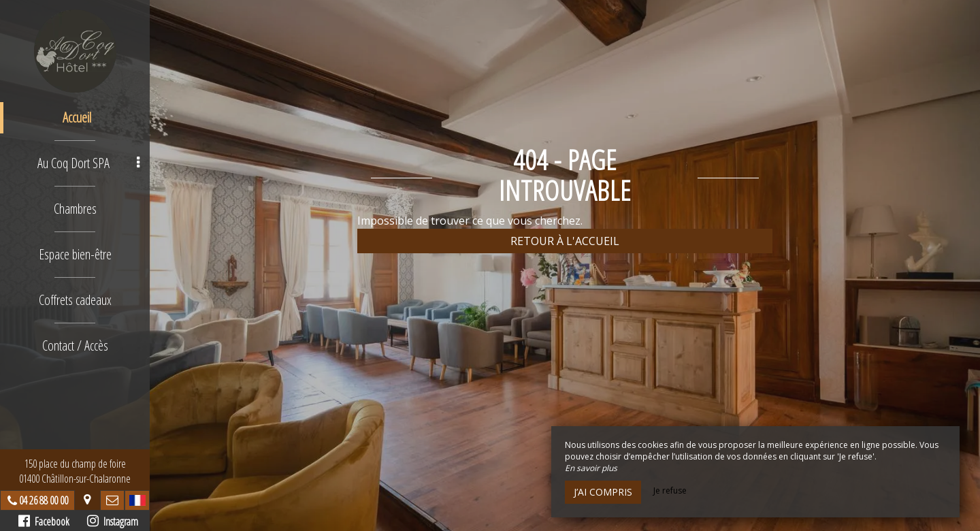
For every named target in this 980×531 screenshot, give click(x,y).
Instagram (113, 521)
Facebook (44, 521)
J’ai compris (603, 492)
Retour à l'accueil (565, 241)
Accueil (77, 117)
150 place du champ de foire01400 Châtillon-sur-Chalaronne (75, 471)
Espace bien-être (75, 254)
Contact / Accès (75, 345)
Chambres (75, 209)
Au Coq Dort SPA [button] (88, 163)
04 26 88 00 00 (44, 500)
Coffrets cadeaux (75, 300)
